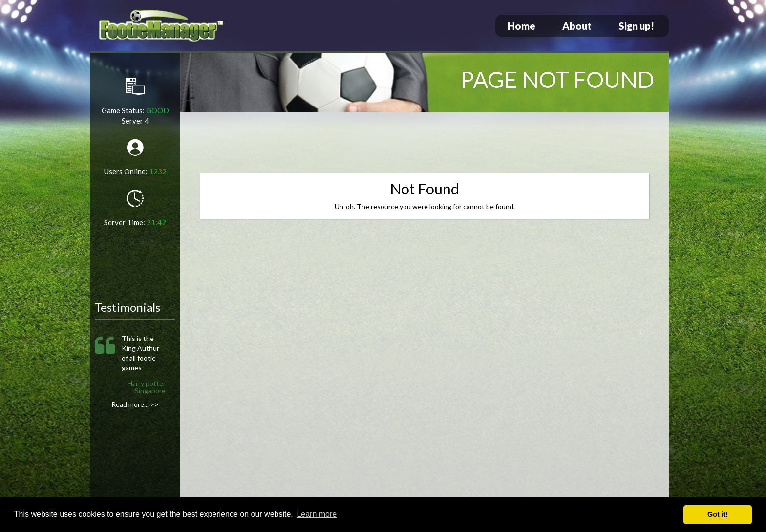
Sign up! (636, 26)
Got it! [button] (718, 514)
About (577, 26)
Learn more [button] (317, 514)
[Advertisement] (425, 144)
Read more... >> (135, 404)
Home (521, 26)
